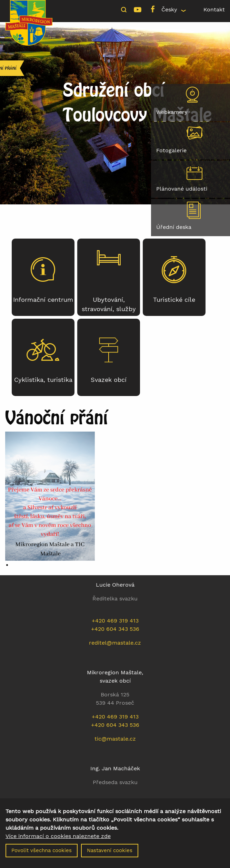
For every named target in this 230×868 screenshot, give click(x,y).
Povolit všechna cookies (42, 855)
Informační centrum (43, 300)
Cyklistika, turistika (43, 380)
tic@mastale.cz (115, 739)
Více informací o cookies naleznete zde (58, 841)
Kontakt (214, 9)
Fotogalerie (171, 150)
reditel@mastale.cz (115, 643)
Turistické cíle (174, 300)
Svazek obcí (109, 380)
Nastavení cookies (110, 855)
